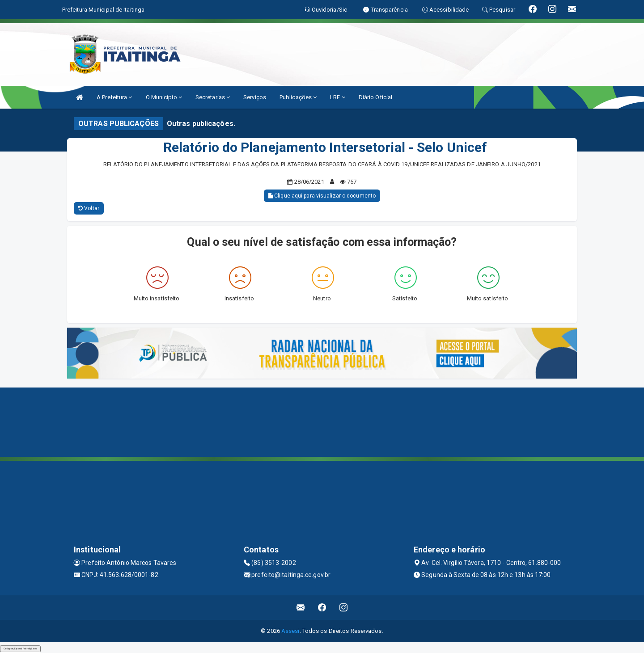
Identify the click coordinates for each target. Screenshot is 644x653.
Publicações (298, 97)
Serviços (255, 97)
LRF (338, 97)
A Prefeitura (114, 97)
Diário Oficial (375, 97)
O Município (164, 97)
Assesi (290, 631)
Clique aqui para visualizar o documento (322, 196)
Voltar (89, 208)
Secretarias (213, 97)
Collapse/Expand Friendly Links (20, 649)
